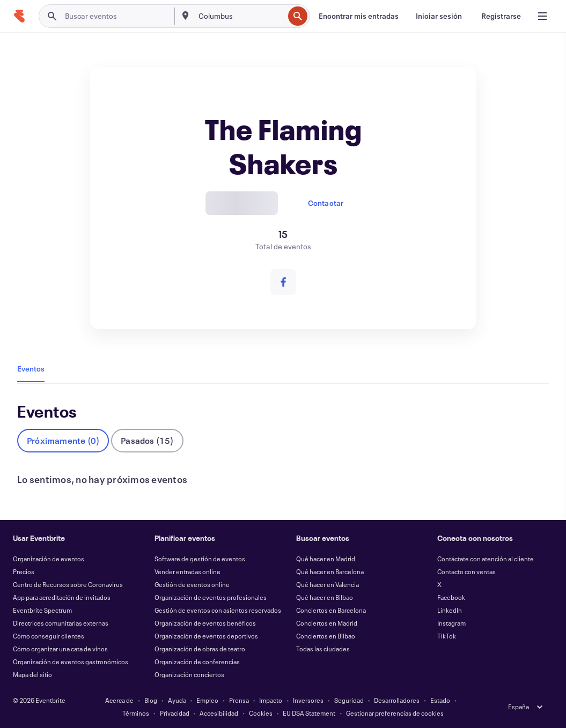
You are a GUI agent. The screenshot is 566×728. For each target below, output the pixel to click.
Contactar (326, 203)
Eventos (31, 369)
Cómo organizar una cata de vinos (60, 649)
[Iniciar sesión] (439, 16)
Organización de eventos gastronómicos (71, 662)
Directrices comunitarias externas (61, 623)
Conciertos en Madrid (327, 623)
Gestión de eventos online (192, 584)
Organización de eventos (49, 559)
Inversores (308, 700)
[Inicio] (19, 16)
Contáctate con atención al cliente (486, 559)
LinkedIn (450, 610)
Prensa (239, 700)
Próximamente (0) (63, 440)
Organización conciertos (189, 674)
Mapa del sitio (32, 674)
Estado (440, 700)
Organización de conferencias (197, 662)
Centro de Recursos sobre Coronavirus (68, 584)
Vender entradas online (188, 571)
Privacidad (175, 713)
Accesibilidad (219, 713)
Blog (151, 700)
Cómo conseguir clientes (49, 636)
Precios (24, 571)
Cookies (261, 713)
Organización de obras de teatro (200, 649)
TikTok (447, 636)
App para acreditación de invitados (62, 597)
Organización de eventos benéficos (205, 623)
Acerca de (119, 700)
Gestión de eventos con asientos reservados (218, 610)
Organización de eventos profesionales (211, 597)
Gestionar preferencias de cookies (395, 713)
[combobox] (240, 16)
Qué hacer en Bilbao (325, 597)
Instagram (451, 623)
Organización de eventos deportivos (206, 636)
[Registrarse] (501, 16)
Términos (136, 713)
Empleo (207, 700)
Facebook (451, 597)
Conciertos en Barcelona (331, 610)
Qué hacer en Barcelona (330, 571)
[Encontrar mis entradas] (359, 16)
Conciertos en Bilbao (326, 636)
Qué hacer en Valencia (328, 584)
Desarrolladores (397, 700)
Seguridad (349, 700)
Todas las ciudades (323, 649)
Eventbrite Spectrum (42, 610)
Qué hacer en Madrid (326, 559)
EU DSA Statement (309, 713)
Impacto (271, 700)
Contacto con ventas (466, 571)
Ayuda (177, 700)
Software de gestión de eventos (200, 559)
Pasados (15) (147, 440)
